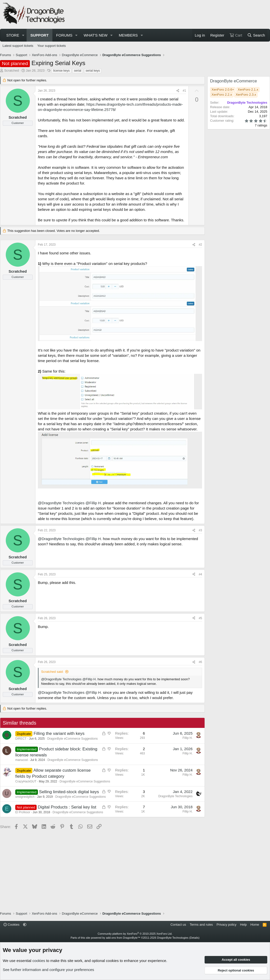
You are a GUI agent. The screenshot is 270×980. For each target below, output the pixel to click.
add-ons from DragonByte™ (123, 938)
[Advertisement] (176, 15)
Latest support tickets (18, 46)
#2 (200, 245)
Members (128, 35)
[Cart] (236, 35)
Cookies (12, 925)
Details (194, 938)
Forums (64, 35)
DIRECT (21, 739)
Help (244, 925)
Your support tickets (52, 46)
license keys (61, 71)
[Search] (256, 35)
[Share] (178, 91)
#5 (200, 618)
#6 (200, 662)
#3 (200, 530)
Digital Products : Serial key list (67, 807)
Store (13, 35)
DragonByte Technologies (173, 938)
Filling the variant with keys (59, 733)
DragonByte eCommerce (234, 81)
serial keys (93, 71)
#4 (200, 574)
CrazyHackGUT (26, 781)
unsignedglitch (25, 797)
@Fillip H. (94, 503)
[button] (23, 35)
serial (78, 71)
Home (255, 925)
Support (39, 35)
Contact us (178, 925)
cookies (39, 961)
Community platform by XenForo (135, 934)
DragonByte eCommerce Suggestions (72, 739)
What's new (96, 35)
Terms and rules (201, 925)
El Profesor (23, 812)
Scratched (12, 70)
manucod (21, 760)
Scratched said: (52, 672)
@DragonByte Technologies (61, 503)
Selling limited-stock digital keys (69, 792)
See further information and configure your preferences (48, 970)
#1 (184, 91)
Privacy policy (227, 925)
